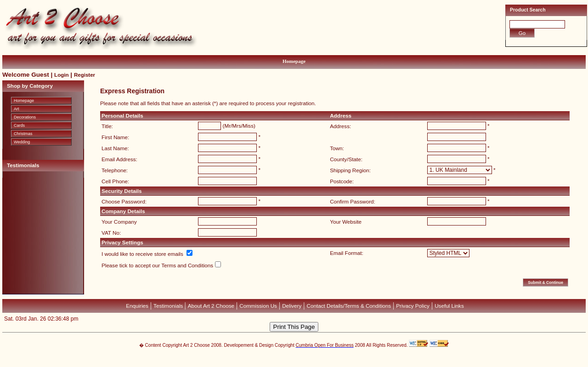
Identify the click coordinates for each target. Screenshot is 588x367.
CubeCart (303, 358)
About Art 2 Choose (211, 306)
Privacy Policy (413, 306)
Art (17, 109)
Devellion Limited (280, 362)
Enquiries (137, 306)
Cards (19, 125)
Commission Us (258, 306)
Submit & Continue (546, 282)
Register (85, 75)
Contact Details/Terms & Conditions (349, 306)
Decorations (25, 117)
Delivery (292, 306)
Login (61, 75)
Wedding (22, 142)
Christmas (23, 134)
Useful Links (449, 306)
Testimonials (169, 306)
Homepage (294, 61)
